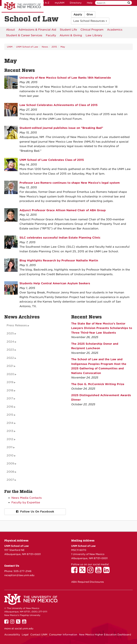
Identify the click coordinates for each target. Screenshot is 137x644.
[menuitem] (10, 30)
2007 (10, 480)
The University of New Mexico (23, 6)
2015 (54, 47)
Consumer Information (63, 635)
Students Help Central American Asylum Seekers (55, 283)
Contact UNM (39, 635)
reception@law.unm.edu (19, 575)
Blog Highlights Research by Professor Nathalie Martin (59, 261)
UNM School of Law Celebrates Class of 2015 (52, 160)
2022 (10, 358)
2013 (10, 431)
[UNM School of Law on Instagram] (91, 572)
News (45, 47)
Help (90, 3)
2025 (10, 333)
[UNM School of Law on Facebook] (75, 572)
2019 (10, 382)
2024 (10, 342)
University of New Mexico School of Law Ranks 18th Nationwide (65, 78)
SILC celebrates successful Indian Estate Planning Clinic (60, 238)
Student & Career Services (24, 35)
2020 (10, 374)
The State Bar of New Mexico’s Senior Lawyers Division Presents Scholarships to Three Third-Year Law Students (102, 328)
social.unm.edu (24, 628)
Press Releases (17, 325)
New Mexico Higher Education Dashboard (105, 635)
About (10, 30)
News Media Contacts (27, 498)
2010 (10, 455)
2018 (10, 390)
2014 (10, 423)
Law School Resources (90, 21)
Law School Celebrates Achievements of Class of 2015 (59, 105)
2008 (10, 472)
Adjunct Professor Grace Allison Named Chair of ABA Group (63, 210)
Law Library (94, 35)
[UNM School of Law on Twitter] (83, 572)
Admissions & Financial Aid (37, 30)
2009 (10, 464)
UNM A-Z (44, 3)
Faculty (51, 35)
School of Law (31, 19)
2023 (10, 350)
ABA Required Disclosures (87, 582)
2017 (10, 398)
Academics (115, 30)
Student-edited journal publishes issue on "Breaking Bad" (61, 128)
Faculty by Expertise (26, 502)
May (63, 47)
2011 (10, 447)
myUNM (60, 3)
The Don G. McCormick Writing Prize (98, 384)
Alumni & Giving (71, 35)
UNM (10, 47)
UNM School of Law (27, 47)
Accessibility (12, 635)
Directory (76, 3)
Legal (25, 635)
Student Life (68, 30)
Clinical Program (92, 30)
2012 (10, 439)
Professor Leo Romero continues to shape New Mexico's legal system (70, 183)
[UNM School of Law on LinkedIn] (107, 572)
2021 (10, 366)
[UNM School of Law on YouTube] (99, 572)
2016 (10, 407)
